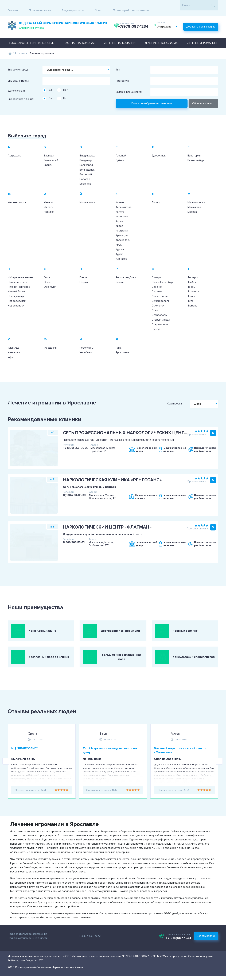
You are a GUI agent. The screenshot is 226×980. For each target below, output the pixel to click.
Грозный (121, 148)
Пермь (84, 274)
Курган (120, 242)
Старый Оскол (161, 312)
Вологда (85, 171)
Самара (156, 270)
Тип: (118, 62)
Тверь (191, 279)
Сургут (156, 321)
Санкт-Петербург (163, 274)
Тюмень (192, 298)
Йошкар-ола (87, 195)
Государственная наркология (32, 35)
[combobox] (169, 22)
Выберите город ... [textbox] (60, 62)
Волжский (86, 167)
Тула (190, 293)
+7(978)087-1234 (134, 22)
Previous (6, 769)
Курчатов (121, 251)
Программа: (123, 73)
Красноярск (123, 232)
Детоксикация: (16, 83)
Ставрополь (159, 307)
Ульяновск (14, 345)
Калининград (124, 199)
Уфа (10, 349)
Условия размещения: (129, 84)
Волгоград (86, 157)
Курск (119, 246)
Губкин (120, 152)
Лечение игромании (202, 35)
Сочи (155, 302)
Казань (120, 195)
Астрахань (14, 148)
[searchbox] (44, 72)
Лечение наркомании (120, 35)
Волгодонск (87, 162)
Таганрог (193, 270)
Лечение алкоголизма (161, 35)
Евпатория (194, 148)
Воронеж (85, 176)
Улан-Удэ (13, 340)
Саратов (157, 284)
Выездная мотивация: (21, 91)
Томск (191, 288)
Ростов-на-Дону (126, 270)
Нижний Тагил (16, 284)
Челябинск (86, 345)
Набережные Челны (20, 270)
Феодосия (50, 340)
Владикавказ (88, 148)
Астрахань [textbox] (166, 22)
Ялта (119, 340)
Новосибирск (16, 298)
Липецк (156, 195)
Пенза (83, 270)
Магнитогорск (196, 195)
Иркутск (49, 204)
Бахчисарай (51, 152)
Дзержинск (159, 148)
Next (219, 769)
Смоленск (158, 298)
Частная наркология (79, 35)
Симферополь (161, 293)
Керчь (119, 213)
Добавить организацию (201, 20)
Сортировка (189, 396)
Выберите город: (18, 62)
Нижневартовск (17, 274)
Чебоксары (87, 340)
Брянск (48, 157)
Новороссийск (17, 293)
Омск (47, 270)
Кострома (122, 223)
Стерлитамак (160, 317)
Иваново (49, 195)
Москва (192, 204)
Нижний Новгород (19, 279)
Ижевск (48, 199)
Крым (119, 237)
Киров (119, 218)
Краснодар (122, 227)
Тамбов (192, 274)
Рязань (120, 274)
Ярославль (21, 46)
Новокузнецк (16, 288)
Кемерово (122, 209)
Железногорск (17, 195)
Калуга (120, 204)
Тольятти (193, 284)
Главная (10, 46)
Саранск (157, 279)
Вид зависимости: (18, 73)
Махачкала (194, 199)
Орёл (47, 274)
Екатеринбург (196, 152)
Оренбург (50, 279)
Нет (65, 82)
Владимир (86, 152)
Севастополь (160, 288)
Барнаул (49, 148)
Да (50, 82)
